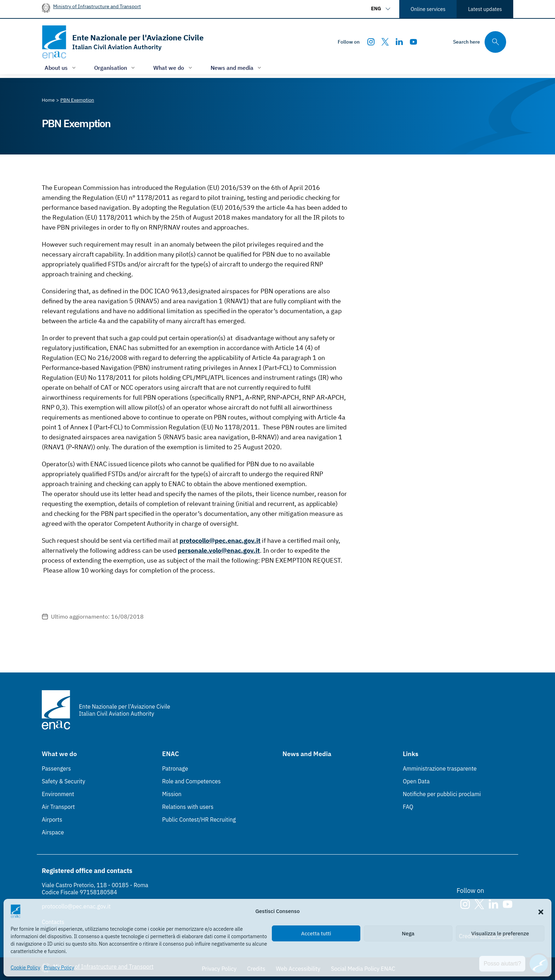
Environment (58, 794)
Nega (408, 933)
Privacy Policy (59, 968)
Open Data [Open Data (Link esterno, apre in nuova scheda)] (416, 781)
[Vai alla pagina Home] (48, 100)
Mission (172, 794)
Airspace (53, 832)
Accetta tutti (316, 933)
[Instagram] (371, 42)
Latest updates (485, 9)
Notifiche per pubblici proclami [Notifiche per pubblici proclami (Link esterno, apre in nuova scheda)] (442, 794)
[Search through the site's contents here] (480, 42)
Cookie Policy (25, 968)
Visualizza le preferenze (500, 933)
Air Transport (58, 807)
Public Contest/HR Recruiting (199, 820)
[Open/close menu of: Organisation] (115, 67)
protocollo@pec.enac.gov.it (220, 540)
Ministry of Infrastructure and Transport (97, 6)
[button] (541, 911)
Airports (52, 820)
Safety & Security (64, 781)
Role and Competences (191, 781)
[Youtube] (413, 42)
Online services (428, 9)
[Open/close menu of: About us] (61, 67)
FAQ (408, 807)
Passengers (56, 768)
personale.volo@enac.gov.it (219, 550)
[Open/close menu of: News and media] (237, 67)
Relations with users (188, 807)
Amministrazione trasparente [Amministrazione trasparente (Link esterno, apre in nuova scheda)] (440, 768)
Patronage (175, 768)
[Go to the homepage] (123, 42)
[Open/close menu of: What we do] (173, 67)
